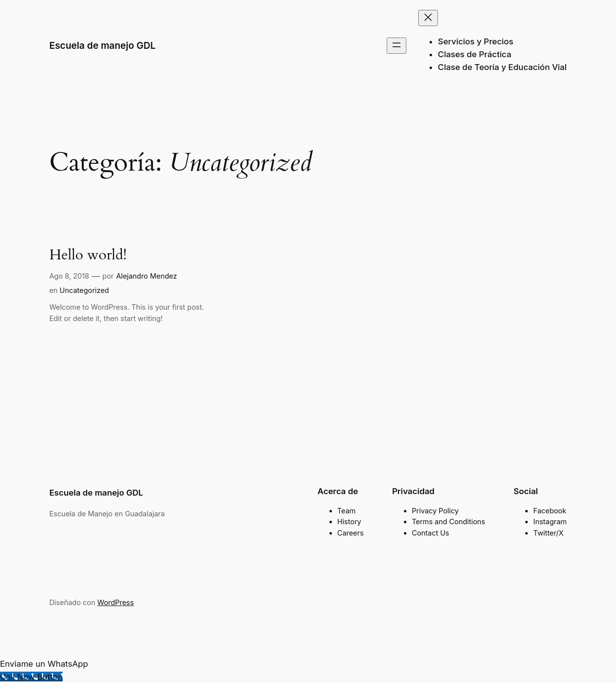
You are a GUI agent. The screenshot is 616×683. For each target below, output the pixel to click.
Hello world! (88, 255)
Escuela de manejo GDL (103, 46)
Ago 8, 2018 (69, 276)
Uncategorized (84, 290)
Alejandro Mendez (146, 276)
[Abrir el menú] (397, 46)
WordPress (115, 602)
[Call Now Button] (31, 677)
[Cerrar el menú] (428, 18)
